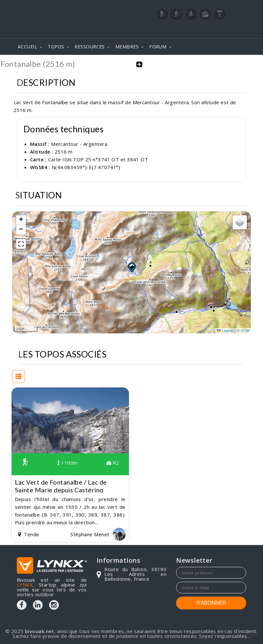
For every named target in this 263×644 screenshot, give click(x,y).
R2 (113, 463)
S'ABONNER (211, 603)
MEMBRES (127, 47)
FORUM (158, 47)
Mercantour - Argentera (79, 144)
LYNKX (25, 585)
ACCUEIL (27, 47)
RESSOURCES (90, 47)
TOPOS (56, 47)
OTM (245, 330)
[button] (131, 267)
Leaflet (225, 330)
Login (214, 30)
